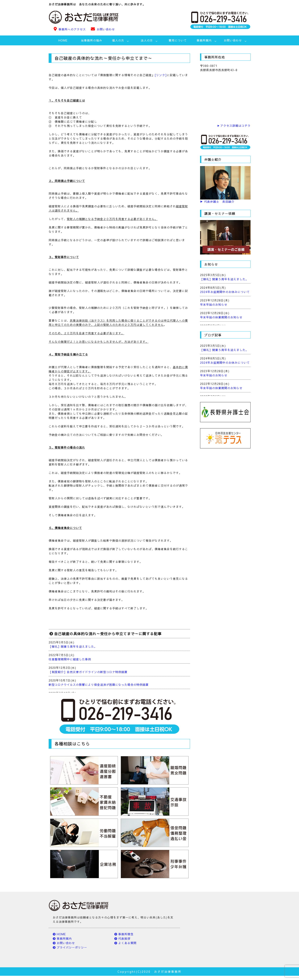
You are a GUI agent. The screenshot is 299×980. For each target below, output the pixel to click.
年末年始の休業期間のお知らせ (221, 317)
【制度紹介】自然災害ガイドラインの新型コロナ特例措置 (88, 672)
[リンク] (161, 75)
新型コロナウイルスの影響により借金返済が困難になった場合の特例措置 (99, 685)
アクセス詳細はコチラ (235, 126)
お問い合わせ (106, 29)
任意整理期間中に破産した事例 (70, 659)
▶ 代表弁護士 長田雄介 (217, 202)
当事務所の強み (92, 40)
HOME (63, 40)
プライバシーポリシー (72, 947)
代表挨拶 (124, 938)
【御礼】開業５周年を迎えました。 (73, 646)
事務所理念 (126, 934)
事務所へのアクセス (72, 29)
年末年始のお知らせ (214, 304)
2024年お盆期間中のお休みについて (225, 292)
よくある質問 (127, 943)
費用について (178, 40)
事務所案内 (64, 938)
